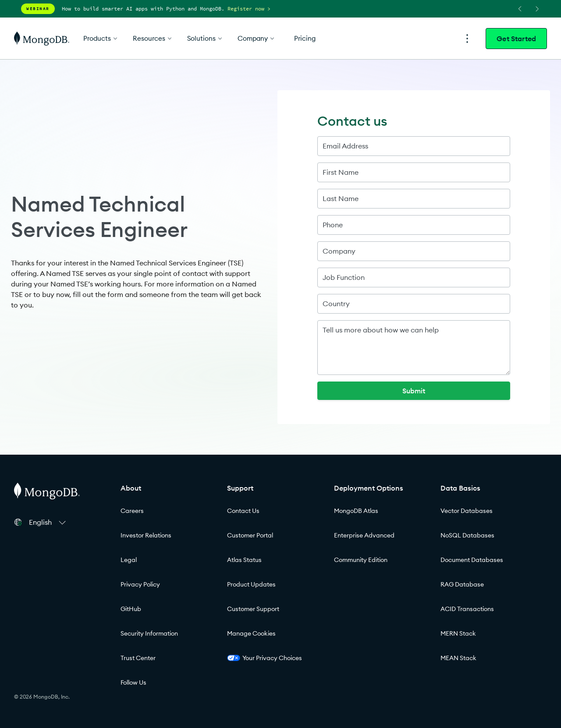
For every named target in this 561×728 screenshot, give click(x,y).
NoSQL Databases (467, 535)
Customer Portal (250, 535)
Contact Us (243, 511)
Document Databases (472, 560)
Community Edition (361, 560)
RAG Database (462, 584)
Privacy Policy (140, 584)
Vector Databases (467, 511)
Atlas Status (244, 560)
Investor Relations (146, 535)
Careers (132, 511)
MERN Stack (458, 633)
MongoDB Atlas (356, 511)
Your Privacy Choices (265, 658)
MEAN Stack (458, 658)
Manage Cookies (251, 633)
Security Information (149, 633)
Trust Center (138, 658)
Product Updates (251, 584)
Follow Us (133, 682)
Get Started (516, 39)
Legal (129, 560)
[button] (49, 522)
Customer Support (253, 609)
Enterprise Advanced (364, 535)
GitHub (131, 609)
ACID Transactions (467, 609)
